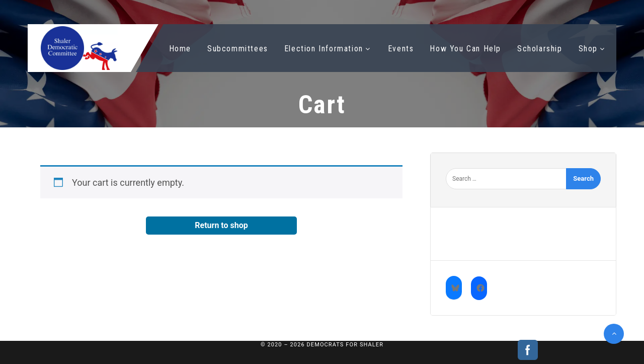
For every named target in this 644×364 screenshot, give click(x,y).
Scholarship (540, 49)
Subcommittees (238, 49)
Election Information (324, 49)
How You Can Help (465, 49)
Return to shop (221, 225)
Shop (588, 49)
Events (401, 49)
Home (180, 49)
